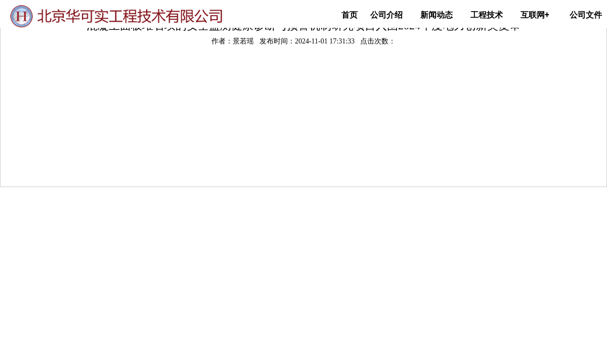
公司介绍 (386, 15)
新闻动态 (437, 15)
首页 (350, 15)
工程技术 (487, 15)
